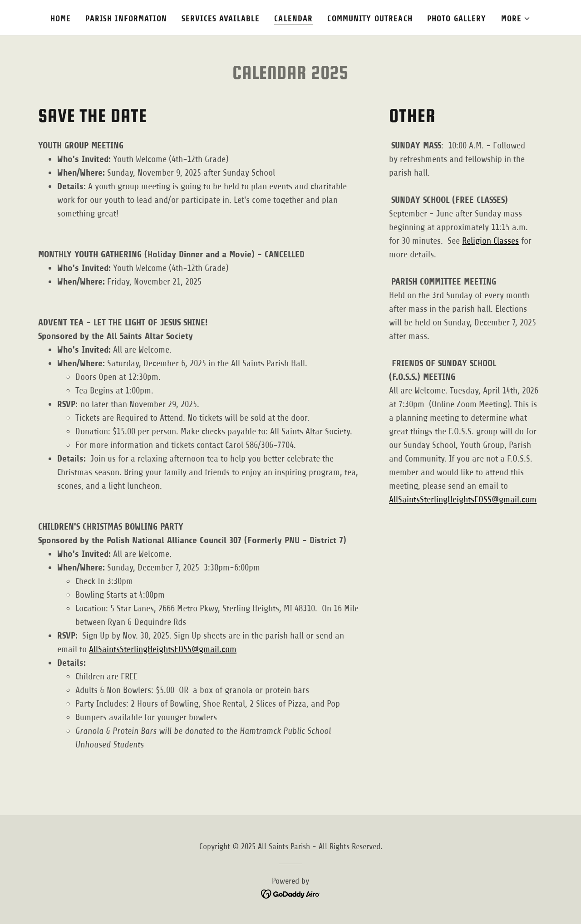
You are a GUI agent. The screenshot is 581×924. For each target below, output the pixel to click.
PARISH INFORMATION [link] (126, 19)
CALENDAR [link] (293, 19)
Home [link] (61, 19)
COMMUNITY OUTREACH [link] (370, 19)
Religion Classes (490, 241)
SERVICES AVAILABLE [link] (221, 19)
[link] (291, 894)
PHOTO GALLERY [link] (457, 19)
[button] (516, 19)
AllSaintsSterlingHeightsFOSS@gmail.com (463, 499)
